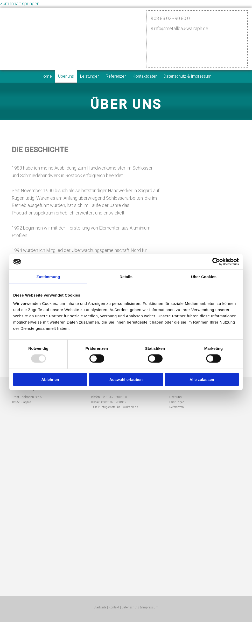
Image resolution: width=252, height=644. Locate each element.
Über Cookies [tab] (204, 277)
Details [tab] (126, 277)
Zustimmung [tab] (48, 277)
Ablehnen (50, 379)
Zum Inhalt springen (20, 4)
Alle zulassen (202, 379)
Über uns (66, 76)
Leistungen (90, 76)
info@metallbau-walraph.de (119, 407)
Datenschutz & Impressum (188, 76)
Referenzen (116, 76)
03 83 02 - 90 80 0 (114, 397)
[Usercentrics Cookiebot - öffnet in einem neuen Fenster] (216, 262)
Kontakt (114, 607)
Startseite (100, 607)
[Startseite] (126, 29)
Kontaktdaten (145, 76)
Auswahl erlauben (126, 379)
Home (46, 76)
